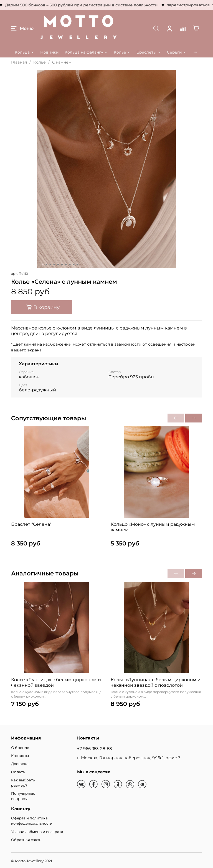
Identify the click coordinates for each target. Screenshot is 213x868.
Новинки (50, 52)
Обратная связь (26, 840)
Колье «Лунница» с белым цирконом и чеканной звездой (56, 682)
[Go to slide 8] (70, 265)
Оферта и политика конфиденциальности (32, 821)
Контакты (20, 756)
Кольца (25, 52)
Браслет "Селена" (31, 524)
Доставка (20, 764)
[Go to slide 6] (62, 265)
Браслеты (149, 52)
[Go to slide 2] (47, 265)
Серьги (177, 52)
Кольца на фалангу (86, 52)
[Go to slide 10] (78, 265)
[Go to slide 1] (43, 265)
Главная (19, 62)
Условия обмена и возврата (37, 832)
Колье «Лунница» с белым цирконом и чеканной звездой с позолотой (156, 682)
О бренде (20, 748)
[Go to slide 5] (58, 265)
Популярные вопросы (23, 796)
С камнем (62, 62)
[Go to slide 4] (54, 265)
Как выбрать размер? (23, 783)
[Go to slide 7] (66, 265)
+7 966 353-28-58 (95, 749)
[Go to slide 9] (74, 265)
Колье (122, 52)
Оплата (18, 772)
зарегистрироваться (141, 5)
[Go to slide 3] (50, 265)
